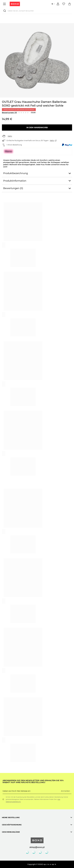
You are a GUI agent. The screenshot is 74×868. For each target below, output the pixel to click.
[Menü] (5, 4)
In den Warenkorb (37, 127)
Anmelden (66, 791)
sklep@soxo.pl (37, 847)
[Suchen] (5, 11)
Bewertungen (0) (9, 113)
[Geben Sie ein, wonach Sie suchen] (37, 11)
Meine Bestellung (11, 817)
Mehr (10, 136)
